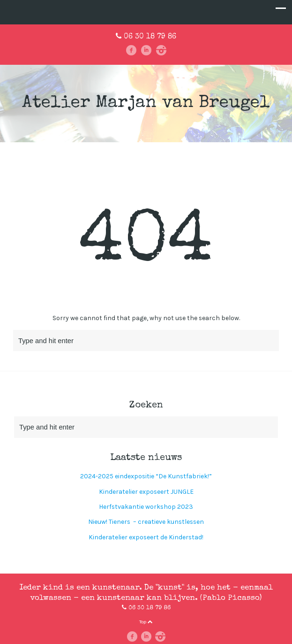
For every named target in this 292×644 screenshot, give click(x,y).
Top (146, 622)
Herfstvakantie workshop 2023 (146, 507)
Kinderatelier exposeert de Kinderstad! (146, 537)
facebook (131, 50)
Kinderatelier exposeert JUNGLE (146, 492)
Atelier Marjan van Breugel (146, 103)
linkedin (146, 50)
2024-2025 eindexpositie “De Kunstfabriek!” (146, 476)
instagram (161, 50)
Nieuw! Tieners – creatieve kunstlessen (146, 522)
